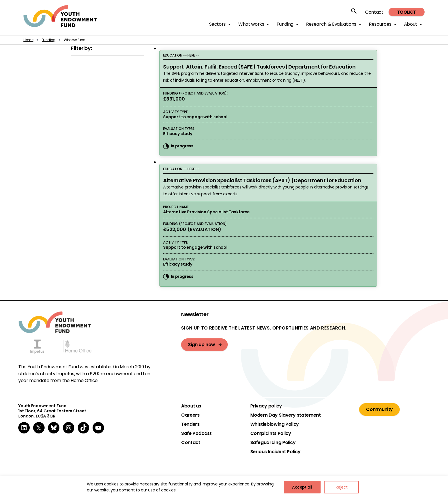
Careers (190, 415)
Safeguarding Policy (273, 443)
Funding (49, 40)
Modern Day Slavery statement (286, 415)
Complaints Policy (271, 433)
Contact (374, 12)
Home (28, 40)
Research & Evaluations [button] (331, 24)
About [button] (411, 24)
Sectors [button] (217, 24)
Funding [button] (285, 24)
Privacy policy (266, 406)
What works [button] (251, 24)
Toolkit (407, 12)
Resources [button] (380, 24)
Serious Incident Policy (275, 452)
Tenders (190, 424)
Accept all (302, 487)
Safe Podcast (196, 433)
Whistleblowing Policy (275, 424)
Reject (342, 487)
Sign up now (202, 345)
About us (191, 406)
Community (379, 409)
